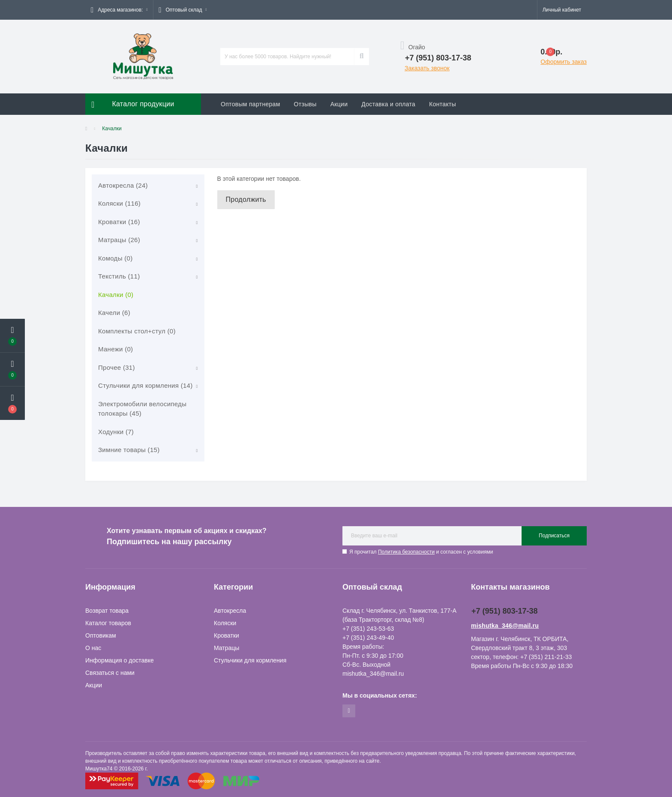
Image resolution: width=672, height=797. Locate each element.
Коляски (225, 623)
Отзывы (305, 104)
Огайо (413, 47)
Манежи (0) (115, 349)
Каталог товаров (108, 623)
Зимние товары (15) (129, 450)
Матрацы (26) (119, 240)
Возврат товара (107, 611)
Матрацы (226, 648)
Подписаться (554, 536)
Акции (339, 104)
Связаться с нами (110, 673)
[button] (119, 10)
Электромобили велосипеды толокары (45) (142, 409)
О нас (93, 648)
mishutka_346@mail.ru (505, 626)
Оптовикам (101, 635)
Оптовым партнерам (250, 104)
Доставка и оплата (388, 104)
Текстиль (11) (119, 276)
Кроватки (226, 635)
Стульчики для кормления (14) (145, 385)
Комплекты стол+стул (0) (137, 331)
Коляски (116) (119, 203)
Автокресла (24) (123, 185)
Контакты (442, 104)
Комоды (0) (115, 258)
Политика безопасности (406, 552)
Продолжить (246, 199)
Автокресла (230, 611)
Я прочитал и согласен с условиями (421, 552)
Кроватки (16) (119, 222)
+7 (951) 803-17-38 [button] (505, 611)
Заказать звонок (427, 68)
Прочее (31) (117, 367)
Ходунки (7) (116, 432)
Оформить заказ (564, 62)
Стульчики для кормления (250, 660)
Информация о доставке (120, 660)
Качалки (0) (116, 295)
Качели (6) (114, 313)
